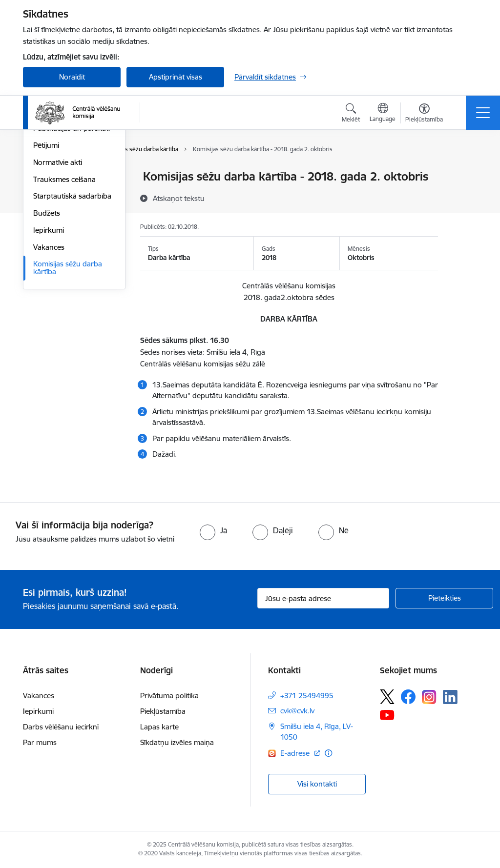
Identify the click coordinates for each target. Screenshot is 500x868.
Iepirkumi (49, 347)
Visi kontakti (317, 784)
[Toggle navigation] (483, 113)
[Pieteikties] (444, 598)
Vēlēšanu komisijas (64, 228)
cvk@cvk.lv (297, 711)
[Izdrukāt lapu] (463, 172)
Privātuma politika (169, 696)
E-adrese (296, 753)
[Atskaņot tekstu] (179, 198)
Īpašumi (46, 211)
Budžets (47, 330)
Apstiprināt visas (176, 77)
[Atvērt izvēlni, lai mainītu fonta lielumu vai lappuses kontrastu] (424, 114)
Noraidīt (72, 77)
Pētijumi (46, 262)
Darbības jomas (59, 194)
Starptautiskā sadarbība (72, 313)
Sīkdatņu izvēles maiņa (177, 742)
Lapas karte (159, 727)
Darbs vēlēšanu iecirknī (61, 727)
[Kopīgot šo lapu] (463, 197)
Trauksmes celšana (64, 296)
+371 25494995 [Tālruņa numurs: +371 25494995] (307, 696)
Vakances (49, 364)
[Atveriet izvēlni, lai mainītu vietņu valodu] (383, 114)
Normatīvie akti (58, 279)
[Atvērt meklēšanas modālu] (351, 114)
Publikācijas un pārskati (72, 245)
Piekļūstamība (163, 711)
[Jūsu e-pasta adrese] (323, 598)
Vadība (44, 177)
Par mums (40, 742)
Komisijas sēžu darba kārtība (68, 385)
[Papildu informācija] (328, 753)
